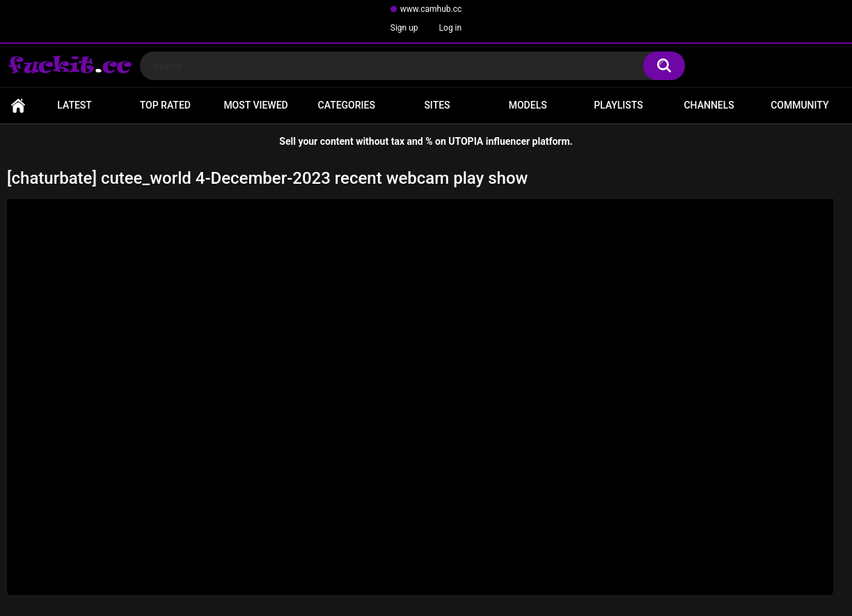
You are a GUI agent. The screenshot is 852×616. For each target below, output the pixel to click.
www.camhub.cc (431, 9)
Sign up (404, 28)
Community (799, 105)
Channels (709, 105)
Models (528, 105)
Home (18, 105)
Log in (451, 28)
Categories (347, 105)
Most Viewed (255, 105)
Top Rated (165, 105)
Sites (437, 105)
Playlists (618, 105)
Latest (74, 105)
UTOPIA (466, 141)
